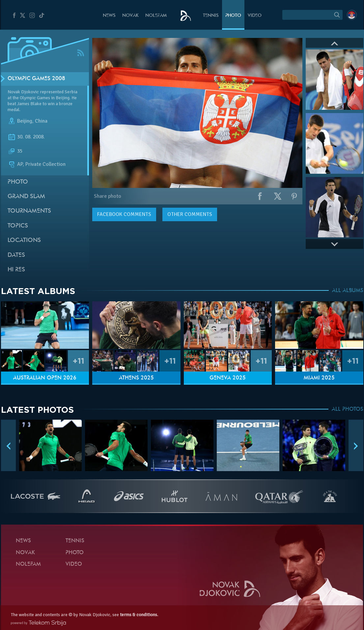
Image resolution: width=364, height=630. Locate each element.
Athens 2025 (136, 378)
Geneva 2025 (228, 378)
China (41, 121)
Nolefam (156, 16)
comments (124, 214)
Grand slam (26, 197)
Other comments (190, 214)
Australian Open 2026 (45, 378)
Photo (233, 16)
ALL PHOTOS (348, 409)
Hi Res (16, 270)
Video (255, 16)
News (109, 16)
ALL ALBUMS (348, 291)
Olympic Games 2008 (36, 79)
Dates (16, 255)
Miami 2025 (319, 378)
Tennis (211, 16)
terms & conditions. (139, 615)
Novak (130, 16)
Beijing (25, 121)
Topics (18, 226)
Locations (24, 240)
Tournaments (29, 211)
